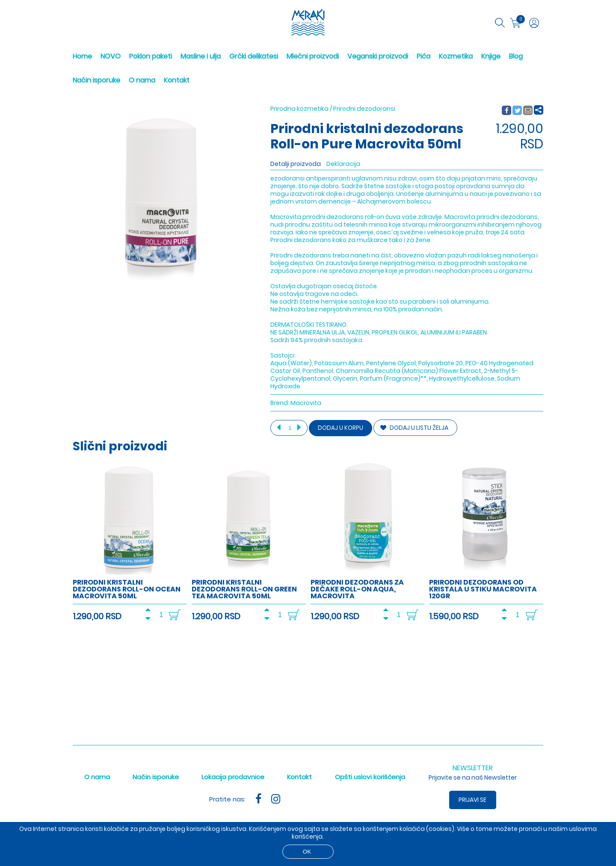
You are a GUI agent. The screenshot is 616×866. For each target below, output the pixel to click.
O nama (142, 80)
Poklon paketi (151, 56)
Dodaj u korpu (341, 428)
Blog (516, 56)
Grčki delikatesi (254, 56)
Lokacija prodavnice (233, 777)
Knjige (491, 56)
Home (82, 56)
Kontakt (177, 80)
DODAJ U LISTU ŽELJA (414, 428)
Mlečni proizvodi (313, 56)
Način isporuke (96, 80)
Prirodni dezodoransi (364, 109)
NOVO (111, 56)
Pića (423, 56)
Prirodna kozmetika (299, 109)
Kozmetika (456, 56)
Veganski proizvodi (378, 56)
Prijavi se (473, 800)
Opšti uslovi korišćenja (370, 777)
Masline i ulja (201, 56)
